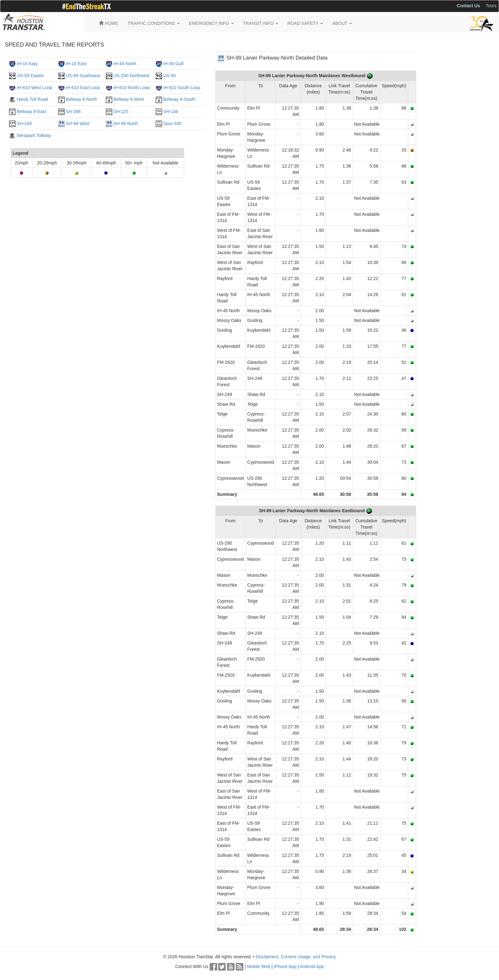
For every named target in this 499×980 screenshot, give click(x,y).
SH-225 (121, 112)
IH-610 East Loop (83, 88)
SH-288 (73, 112)
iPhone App (285, 966)
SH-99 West (77, 123)
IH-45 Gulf (173, 64)
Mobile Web (259, 966)
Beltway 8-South (179, 99)
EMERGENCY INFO (211, 23)
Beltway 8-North (81, 99)
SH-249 (24, 123)
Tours (491, 6)
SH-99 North (126, 123)
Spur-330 (172, 123)
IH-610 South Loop (182, 88)
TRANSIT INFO (261, 23)
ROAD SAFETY (305, 23)
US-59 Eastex (30, 76)
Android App (312, 966)
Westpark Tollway (34, 135)
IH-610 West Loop (35, 88)
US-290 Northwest (131, 76)
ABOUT (342, 23)
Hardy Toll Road (32, 99)
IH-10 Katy (27, 64)
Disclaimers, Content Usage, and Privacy (296, 957)
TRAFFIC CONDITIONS (154, 23)
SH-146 (171, 112)
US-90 (170, 76)
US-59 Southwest (83, 76)
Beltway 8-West (129, 99)
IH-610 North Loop (132, 88)
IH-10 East (76, 64)
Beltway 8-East (31, 112)
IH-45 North (125, 64)
